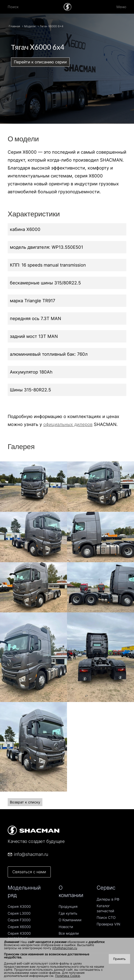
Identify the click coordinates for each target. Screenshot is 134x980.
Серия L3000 (19, 913)
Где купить (68, 913)
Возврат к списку (25, 802)
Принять (119, 959)
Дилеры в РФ (108, 899)
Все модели (69, 933)
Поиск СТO (106, 917)
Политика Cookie (68, 976)
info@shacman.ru (65, 948)
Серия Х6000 (19, 927)
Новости (66, 927)
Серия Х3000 (19, 906)
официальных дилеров (68, 424)
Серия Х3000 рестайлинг (19, 936)
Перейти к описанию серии (40, 62)
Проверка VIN (108, 924)
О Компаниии (70, 920)
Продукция (68, 906)
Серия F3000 (19, 920)
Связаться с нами (29, 872)
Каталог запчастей (105, 908)
